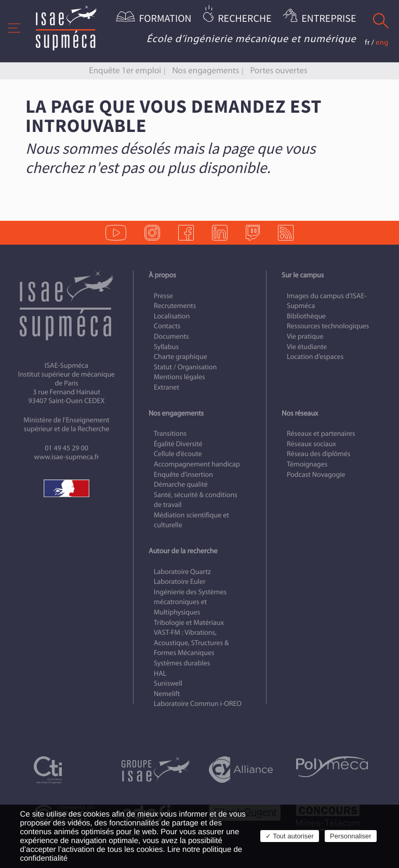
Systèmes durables (182, 663)
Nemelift (167, 694)
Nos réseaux (300, 413)
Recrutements (175, 306)
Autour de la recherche (183, 551)
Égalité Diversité (178, 444)
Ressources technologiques (328, 326)
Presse (163, 296)
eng (382, 42)
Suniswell (168, 683)
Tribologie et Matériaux (189, 623)
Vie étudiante (307, 347)
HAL (160, 673)
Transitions (170, 433)
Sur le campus (303, 275)
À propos (162, 275)
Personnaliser (351, 836)
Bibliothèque (306, 316)
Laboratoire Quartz (182, 572)
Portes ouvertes (278, 70)
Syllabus (166, 347)
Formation (165, 19)
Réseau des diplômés (318, 454)
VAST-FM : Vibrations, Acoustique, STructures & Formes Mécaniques (191, 643)
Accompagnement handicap (197, 464)
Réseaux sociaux (311, 444)
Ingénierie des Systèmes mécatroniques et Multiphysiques (190, 602)
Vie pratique (305, 336)
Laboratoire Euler (180, 582)
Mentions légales (179, 377)
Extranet (167, 387)
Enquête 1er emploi (125, 70)
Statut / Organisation (185, 367)
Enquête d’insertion (183, 475)
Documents (171, 336)
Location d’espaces (315, 357)
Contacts (167, 326)
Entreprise (329, 19)
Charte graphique (181, 357)
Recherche (244, 19)
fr (367, 42)
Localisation (172, 316)
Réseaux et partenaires (321, 433)
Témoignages (307, 464)
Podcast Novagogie (316, 475)
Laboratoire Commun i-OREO (198, 704)
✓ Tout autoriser (290, 836)
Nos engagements (205, 70)
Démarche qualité (181, 484)
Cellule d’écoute (178, 454)
